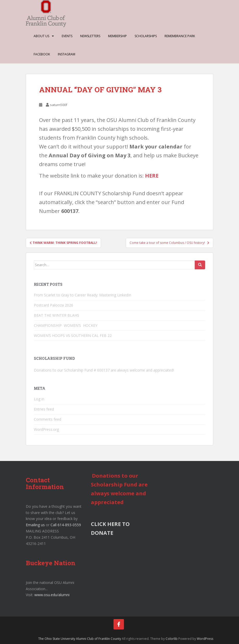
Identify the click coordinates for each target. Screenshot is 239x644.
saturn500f (59, 105)
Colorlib (172, 639)
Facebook (42, 54)
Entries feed (44, 409)
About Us (41, 36)
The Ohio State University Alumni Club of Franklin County (80, 639)
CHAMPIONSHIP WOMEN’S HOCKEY (66, 325)
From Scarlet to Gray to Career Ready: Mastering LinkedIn (83, 295)
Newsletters (90, 36)
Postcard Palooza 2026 (54, 305)
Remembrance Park (180, 36)
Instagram (67, 54)
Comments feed (48, 419)
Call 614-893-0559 (66, 525)
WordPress (205, 639)
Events (67, 36)
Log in (39, 399)
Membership (117, 36)
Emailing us (35, 525)
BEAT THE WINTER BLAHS (56, 315)
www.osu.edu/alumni (52, 595)
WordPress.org (46, 429)
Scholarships (146, 36)
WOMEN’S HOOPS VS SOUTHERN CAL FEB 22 (73, 336)
